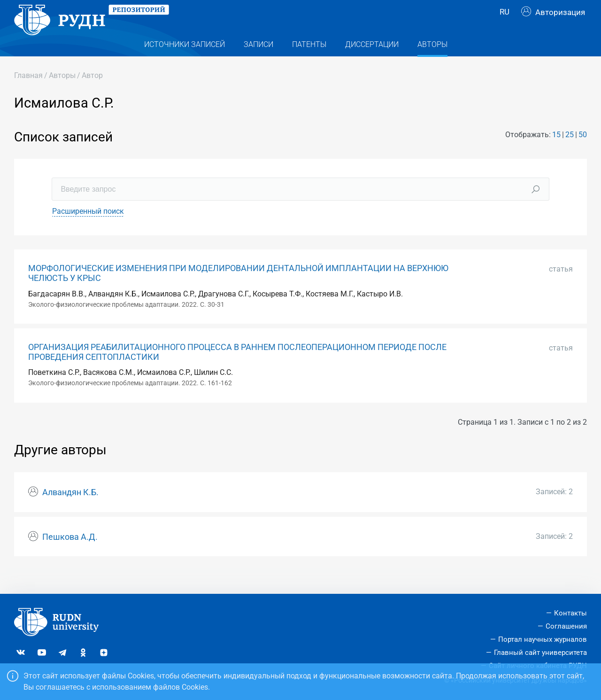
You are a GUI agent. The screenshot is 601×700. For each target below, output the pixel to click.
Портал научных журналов (543, 639)
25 (570, 153)
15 (556, 153)
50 (583, 153)
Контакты (570, 613)
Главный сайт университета (540, 653)
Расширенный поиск (88, 230)
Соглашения (566, 626)
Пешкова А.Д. (70, 556)
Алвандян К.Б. (70, 511)
